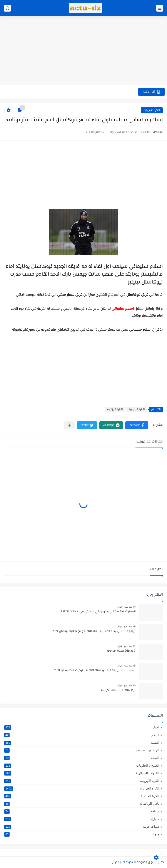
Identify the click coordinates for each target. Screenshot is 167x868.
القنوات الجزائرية (82, 773)
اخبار (82, 727)
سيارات (82, 819)
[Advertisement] (83, 51)
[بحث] (7, 8)
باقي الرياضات (82, 804)
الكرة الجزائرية (115, 410)
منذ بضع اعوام (125, 607)
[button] (137, 425)
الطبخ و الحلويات (82, 765)
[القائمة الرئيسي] (160, 8)
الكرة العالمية (82, 796)
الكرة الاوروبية (152, 110)
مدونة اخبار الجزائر (123, 862)
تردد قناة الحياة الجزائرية (121, 651)
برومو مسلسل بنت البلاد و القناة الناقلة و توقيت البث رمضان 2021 (95, 671)
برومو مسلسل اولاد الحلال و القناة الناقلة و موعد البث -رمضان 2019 (94, 631)
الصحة (82, 758)
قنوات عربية (82, 827)
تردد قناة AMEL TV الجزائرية (118, 690)
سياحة (82, 811)
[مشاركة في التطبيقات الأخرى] (69, 425)
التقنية (82, 743)
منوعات (82, 834)
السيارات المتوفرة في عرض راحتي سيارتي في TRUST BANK (98, 612)
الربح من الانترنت (82, 750)
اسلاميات (82, 735)
